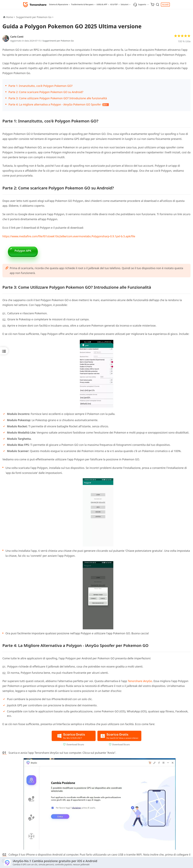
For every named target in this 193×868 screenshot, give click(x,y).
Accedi (165, 4)
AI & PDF (114, 4)
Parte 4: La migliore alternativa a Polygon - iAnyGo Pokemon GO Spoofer (55, 104)
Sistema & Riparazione (58, 4)
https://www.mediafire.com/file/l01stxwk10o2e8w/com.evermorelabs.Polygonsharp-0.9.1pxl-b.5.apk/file (69, 236)
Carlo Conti (17, 37)
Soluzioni (125, 4)
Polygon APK (23, 251)
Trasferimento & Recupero (82, 4)
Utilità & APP (102, 4)
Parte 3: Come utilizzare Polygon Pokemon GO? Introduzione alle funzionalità (58, 98)
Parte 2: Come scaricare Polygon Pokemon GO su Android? (46, 92)
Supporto (140, 5)
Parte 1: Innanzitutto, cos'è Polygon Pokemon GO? (41, 86)
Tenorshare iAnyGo (140, 684)
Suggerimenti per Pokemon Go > (35, 17)
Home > (11, 17)
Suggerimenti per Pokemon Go (58, 41)
